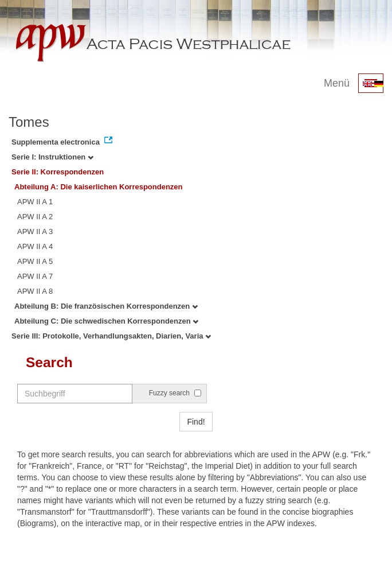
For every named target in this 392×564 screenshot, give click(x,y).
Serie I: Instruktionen (52, 157)
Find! (196, 422)
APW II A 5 (35, 261)
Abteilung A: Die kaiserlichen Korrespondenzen (99, 187)
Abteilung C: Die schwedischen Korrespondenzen (106, 321)
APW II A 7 (35, 276)
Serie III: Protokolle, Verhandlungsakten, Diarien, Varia (111, 336)
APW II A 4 (35, 246)
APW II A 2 (35, 217)
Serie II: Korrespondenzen (58, 172)
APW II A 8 (35, 291)
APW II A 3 (35, 232)
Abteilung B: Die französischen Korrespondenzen (106, 306)
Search (49, 362)
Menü (337, 83)
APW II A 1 (35, 202)
